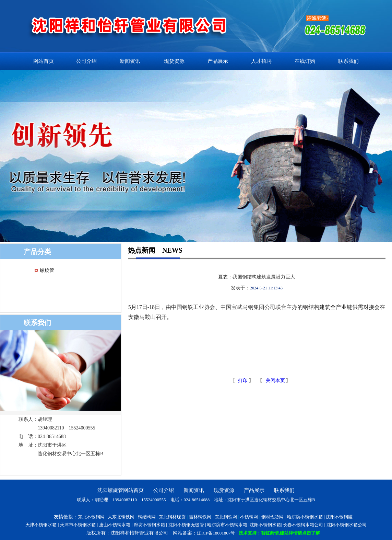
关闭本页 (275, 381)
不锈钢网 (249, 517)
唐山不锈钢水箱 (115, 525)
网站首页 (44, 61)
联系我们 (348, 61)
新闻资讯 (130, 61)
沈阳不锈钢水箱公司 (347, 525)
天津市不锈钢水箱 (78, 525)
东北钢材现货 (172, 517)
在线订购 (305, 61)
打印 (242, 381)
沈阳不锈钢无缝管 (186, 525)
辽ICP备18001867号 (216, 533)
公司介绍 (86, 61)
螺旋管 (47, 270)
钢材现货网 (272, 517)
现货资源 (174, 61)
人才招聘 (261, 61)
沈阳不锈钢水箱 (265, 525)
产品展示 (218, 61)
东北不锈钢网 (91, 517)
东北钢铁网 (226, 517)
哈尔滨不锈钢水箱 (305, 517)
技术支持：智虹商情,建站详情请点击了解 (279, 533)
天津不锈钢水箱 (41, 525)
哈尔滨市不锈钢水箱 (227, 525)
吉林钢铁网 (200, 517)
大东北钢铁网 (121, 517)
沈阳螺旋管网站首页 (121, 490)
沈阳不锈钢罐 (339, 517)
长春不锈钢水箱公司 (303, 525)
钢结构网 (147, 517)
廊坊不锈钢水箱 (149, 525)
